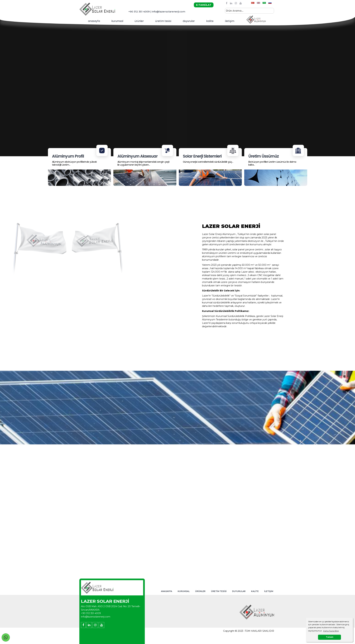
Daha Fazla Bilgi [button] (331, 631)
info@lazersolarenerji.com (96, 617)
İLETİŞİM (269, 591)
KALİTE (255, 591)
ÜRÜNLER (200, 591)
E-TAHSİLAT (204, 5)
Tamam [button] (330, 637)
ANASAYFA (167, 591)
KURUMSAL (117, 21)
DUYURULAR (239, 591)
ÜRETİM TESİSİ (219, 591)
